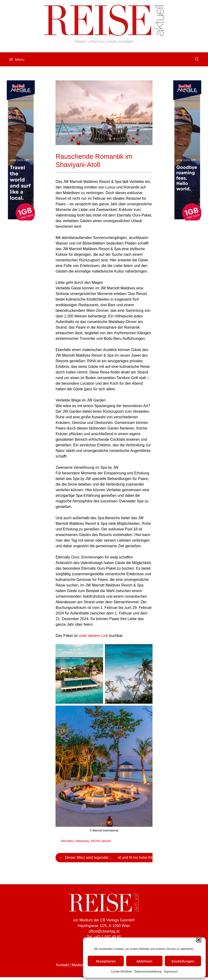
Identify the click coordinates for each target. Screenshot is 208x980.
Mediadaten (81, 965)
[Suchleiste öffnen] (197, 59)
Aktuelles (67, 841)
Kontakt (62, 965)
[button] (199, 940)
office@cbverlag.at (104, 931)
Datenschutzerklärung (148, 972)
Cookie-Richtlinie (121, 972)
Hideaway (82, 841)
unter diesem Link (93, 636)
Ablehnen (144, 961)
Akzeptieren (106, 961)
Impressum (171, 972)
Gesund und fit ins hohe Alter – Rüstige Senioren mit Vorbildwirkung (137, 857)
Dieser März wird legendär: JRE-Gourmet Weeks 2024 (91, 857)
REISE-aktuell (101, 841)
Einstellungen (183, 961)
